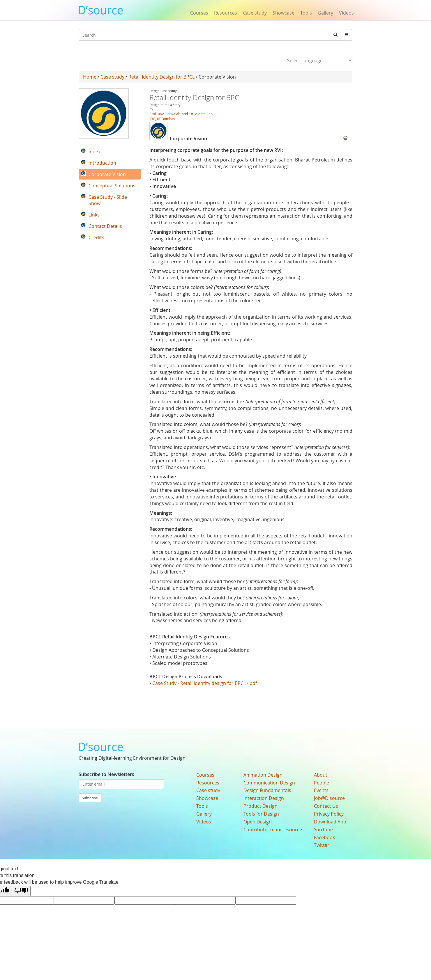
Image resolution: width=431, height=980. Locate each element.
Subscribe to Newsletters (106, 774)
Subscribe (90, 798)
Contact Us (326, 806)
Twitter (322, 845)
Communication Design (269, 783)
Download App (330, 822)
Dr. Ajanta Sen (201, 114)
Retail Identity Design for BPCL (161, 77)
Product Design (260, 806)
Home (90, 77)
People (322, 783)
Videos (346, 13)
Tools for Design (261, 814)
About (321, 775)
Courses (199, 13)
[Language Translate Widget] (319, 61)
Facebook (324, 837)
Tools (306, 13)
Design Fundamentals (267, 790)
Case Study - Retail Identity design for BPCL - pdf (205, 683)
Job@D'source (329, 798)
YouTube (323, 830)
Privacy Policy (329, 814)
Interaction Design (264, 798)
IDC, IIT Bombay (162, 119)
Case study (255, 13)
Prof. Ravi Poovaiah (165, 114)
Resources (226, 13)
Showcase (283, 13)
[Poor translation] (21, 891)
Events (321, 790)
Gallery (325, 13)
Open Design (258, 822)
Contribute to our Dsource (273, 830)
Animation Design (263, 775)
